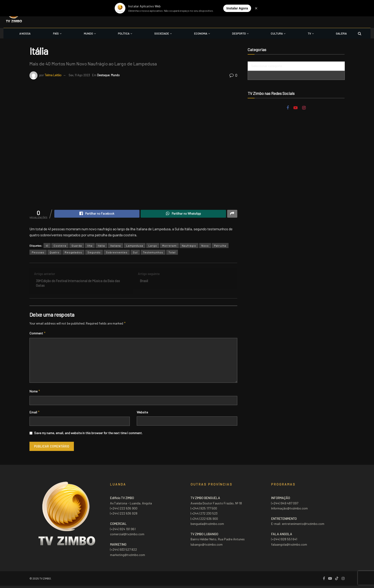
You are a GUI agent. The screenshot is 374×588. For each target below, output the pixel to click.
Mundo (88, 33)
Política (124, 33)
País (56, 33)
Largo (153, 246)
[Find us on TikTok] (337, 581)
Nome (35, 394)
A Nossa (25, 33)
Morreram (169, 246)
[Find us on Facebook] (288, 108)
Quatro (55, 253)
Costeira (60, 246)
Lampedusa (135, 246)
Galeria (341, 33)
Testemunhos (153, 253)
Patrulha (220, 246)
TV (309, 33)
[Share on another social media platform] (232, 214)
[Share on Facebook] (97, 214)
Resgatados (73, 253)
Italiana (116, 246)
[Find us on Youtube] (296, 108)
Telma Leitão (53, 75)
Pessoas (38, 253)
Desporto (239, 33)
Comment (38, 336)
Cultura (277, 33)
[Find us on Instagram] (304, 108)
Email (35, 414)
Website (142, 414)
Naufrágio (189, 246)
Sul (135, 253)
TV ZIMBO (45, 580)
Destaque (103, 75)
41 (47, 246)
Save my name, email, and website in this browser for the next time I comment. (88, 435)
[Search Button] (360, 33)
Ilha (90, 246)
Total (172, 253)
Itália (101, 246)
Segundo (94, 253)
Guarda (77, 246)
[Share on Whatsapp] (183, 214)
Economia (201, 33)
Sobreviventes (117, 253)
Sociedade (162, 33)
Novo (205, 246)
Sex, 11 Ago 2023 (79, 75)
